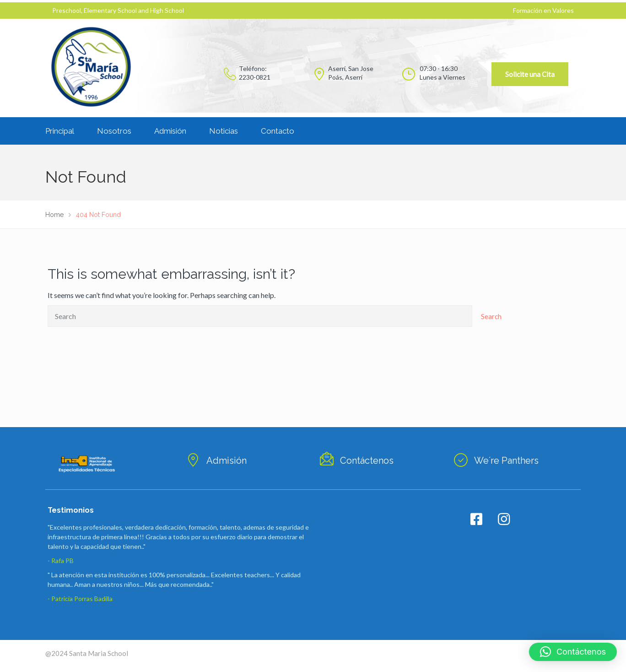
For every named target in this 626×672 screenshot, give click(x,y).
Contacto (278, 131)
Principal (60, 131)
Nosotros (114, 131)
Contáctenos (367, 461)
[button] (573, 652)
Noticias (224, 131)
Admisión (170, 131)
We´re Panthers (506, 461)
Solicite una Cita (530, 74)
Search (491, 316)
